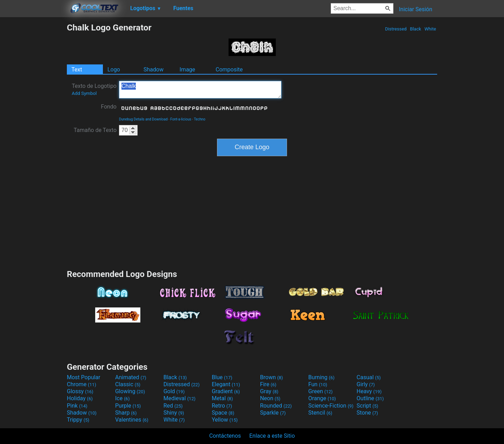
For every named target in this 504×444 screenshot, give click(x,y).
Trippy (78, 420)
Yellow (225, 420)
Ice (122, 398)
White (430, 29)
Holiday (80, 398)
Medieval (180, 398)
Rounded (276, 406)
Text (77, 70)
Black (415, 29)
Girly (366, 384)
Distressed (396, 29)
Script (367, 406)
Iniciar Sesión (415, 9)
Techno (200, 119)
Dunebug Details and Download (143, 119)
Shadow (153, 70)
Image (187, 70)
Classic (128, 384)
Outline (370, 398)
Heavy (369, 391)
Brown (271, 377)
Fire (268, 384)
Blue (222, 377)
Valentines (132, 420)
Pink (77, 406)
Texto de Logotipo (94, 89)
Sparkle (273, 413)
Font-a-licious (181, 119)
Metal (222, 398)
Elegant (226, 384)
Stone (367, 413)
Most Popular (84, 377)
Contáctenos (225, 436)
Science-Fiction (331, 406)
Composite (229, 70)
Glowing (130, 391)
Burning (321, 377)
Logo (114, 70)
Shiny (174, 413)
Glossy (80, 391)
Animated (131, 377)
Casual (369, 377)
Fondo (109, 107)
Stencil (320, 413)
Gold (174, 391)
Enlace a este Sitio (272, 436)
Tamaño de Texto (95, 130)
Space (223, 413)
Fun (318, 384)
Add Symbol (84, 93)
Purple (128, 406)
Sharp (126, 413)
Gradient (226, 391)
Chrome (82, 384)
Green (321, 391)
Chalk (200, 90)
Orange (322, 398)
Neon (270, 398)
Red (173, 406)
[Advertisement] (33, 127)
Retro (222, 406)
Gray (269, 391)
